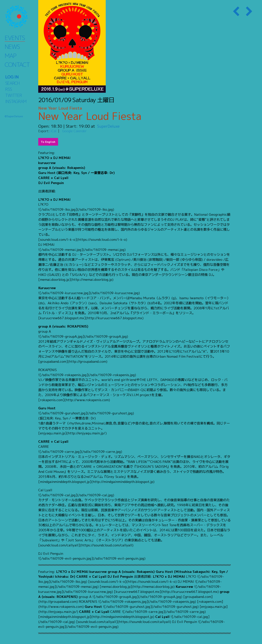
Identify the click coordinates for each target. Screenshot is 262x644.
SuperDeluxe (109, 126)
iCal (54, 131)
